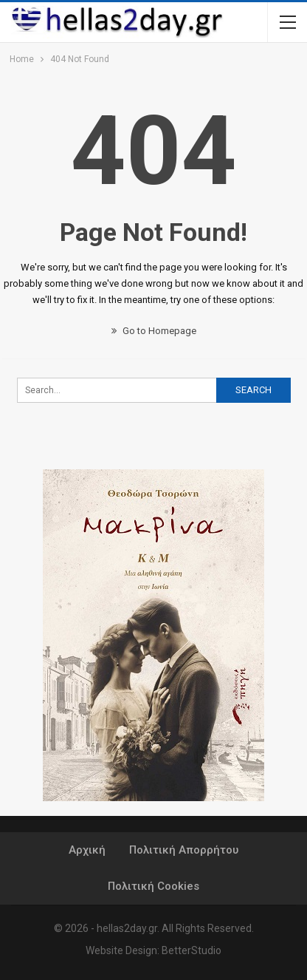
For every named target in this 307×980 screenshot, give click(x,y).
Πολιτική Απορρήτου (184, 850)
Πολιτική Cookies (153, 886)
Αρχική (87, 850)
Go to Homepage (154, 331)
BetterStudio (192, 950)
